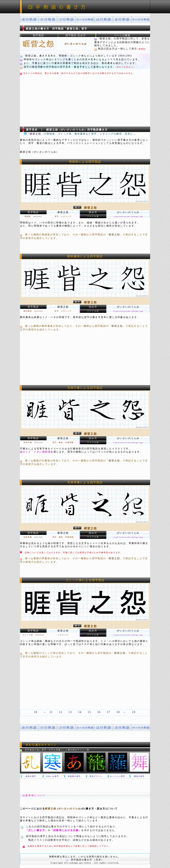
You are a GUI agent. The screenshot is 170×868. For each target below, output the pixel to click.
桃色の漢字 (139, 776)
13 (70, 712)
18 (118, 712)
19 (134, 712)
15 (89, 712)
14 (80, 712)
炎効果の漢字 (74, 776)
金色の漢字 (31, 776)
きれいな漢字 (52, 776)
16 (99, 712)
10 (36, 712)
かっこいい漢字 (118, 776)
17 (109, 712)
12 (61, 712)
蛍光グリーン (96, 776)
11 (51, 712)
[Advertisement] (70, 102)
